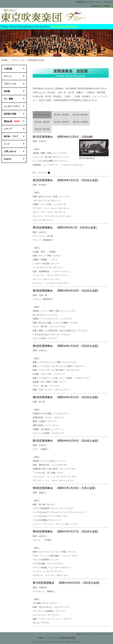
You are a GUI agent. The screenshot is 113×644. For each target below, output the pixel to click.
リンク (7, 144)
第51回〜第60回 (80, 122)
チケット (8, 76)
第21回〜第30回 (80, 115)
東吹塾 (7, 91)
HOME (5, 60)
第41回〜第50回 (61, 122)
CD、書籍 (8, 99)
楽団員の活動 (10, 114)
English (108, 6)
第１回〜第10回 (42, 115)
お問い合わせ (10, 151)
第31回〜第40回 (42, 122)
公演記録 (8, 69)
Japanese (97, 6)
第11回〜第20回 (61, 115)
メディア (8, 129)
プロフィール (18, 60)
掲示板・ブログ (11, 136)
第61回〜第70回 (42, 129)
